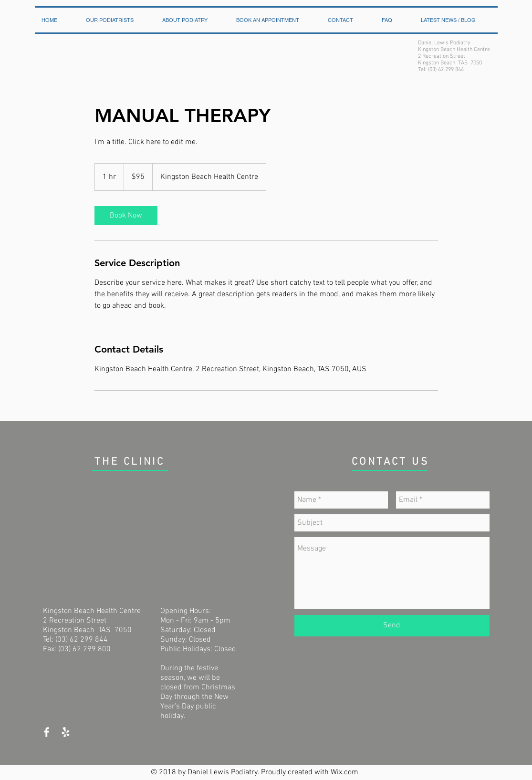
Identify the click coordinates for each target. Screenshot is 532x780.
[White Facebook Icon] (47, 732)
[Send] (392, 626)
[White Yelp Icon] (66, 732)
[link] (126, 216)
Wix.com (344, 772)
